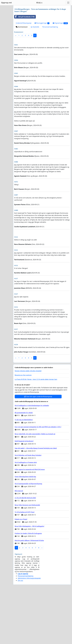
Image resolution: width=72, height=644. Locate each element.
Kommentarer (22, 27)
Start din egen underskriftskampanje (38, 449)
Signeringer (60, 23)
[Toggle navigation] (68, 3)
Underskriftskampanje (24, 23)
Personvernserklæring (50, 27)
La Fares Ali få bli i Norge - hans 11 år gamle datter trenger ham (36, 432)
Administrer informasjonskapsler (29, 631)
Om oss (20, 633)
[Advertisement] (42, 53)
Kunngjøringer (42, 23)
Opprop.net (6, 3)
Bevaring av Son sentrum (23, 428)
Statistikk (35, 27)
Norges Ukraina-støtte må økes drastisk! (28, 424)
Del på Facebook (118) (24, 17)
